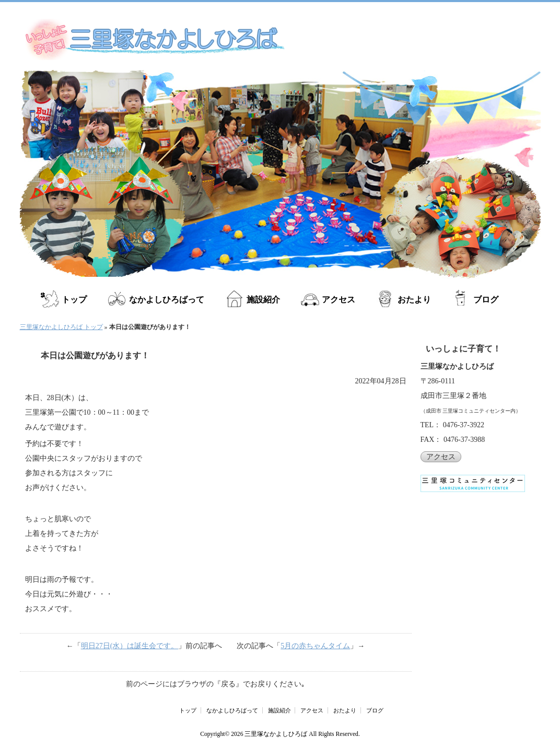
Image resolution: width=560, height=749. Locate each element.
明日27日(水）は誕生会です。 (130, 646)
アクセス (337, 300)
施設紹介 (262, 300)
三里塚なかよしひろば (276, 734)
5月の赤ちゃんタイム (315, 646)
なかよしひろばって (166, 300)
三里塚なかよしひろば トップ (61, 327)
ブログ (484, 300)
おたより (413, 300)
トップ (74, 300)
